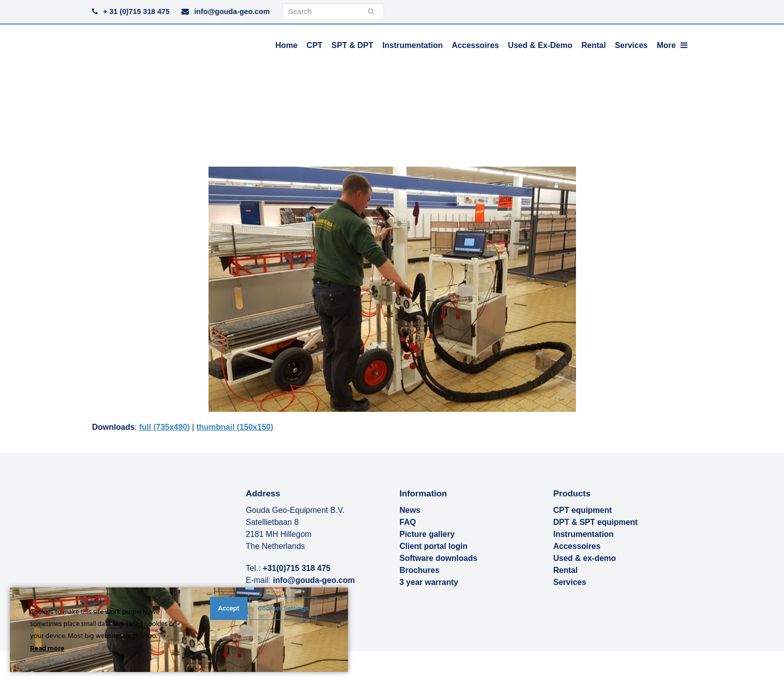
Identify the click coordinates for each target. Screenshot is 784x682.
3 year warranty (429, 582)
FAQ (408, 522)
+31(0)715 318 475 (296, 568)
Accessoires (577, 546)
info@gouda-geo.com (232, 12)
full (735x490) (164, 427)
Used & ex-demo (585, 558)
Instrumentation (584, 534)
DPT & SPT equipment (596, 522)
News (410, 510)
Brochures (419, 570)
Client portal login (433, 546)
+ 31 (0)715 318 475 (136, 12)
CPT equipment (583, 510)
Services (570, 582)
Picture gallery (427, 534)
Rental (566, 570)
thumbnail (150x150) (235, 427)
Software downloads (438, 558)
